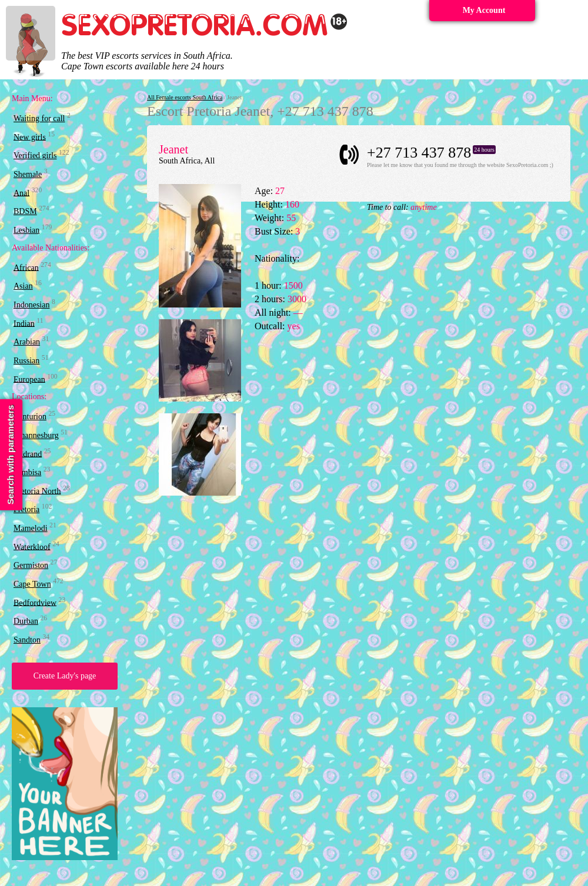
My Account (484, 10)
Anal (21, 193)
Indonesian (31, 305)
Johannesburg (36, 435)
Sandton (27, 640)
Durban (26, 621)
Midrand (28, 454)
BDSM (25, 211)
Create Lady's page (65, 676)
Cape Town (32, 584)
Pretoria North (37, 491)
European (29, 379)
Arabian (27, 342)
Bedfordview (35, 602)
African (26, 267)
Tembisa (27, 472)
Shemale (28, 174)
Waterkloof (32, 546)
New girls (30, 137)
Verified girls (35, 156)
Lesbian (26, 230)
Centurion (30, 417)
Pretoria (26, 509)
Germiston (31, 565)
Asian (23, 286)
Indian (24, 323)
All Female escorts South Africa (185, 97)
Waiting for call (39, 118)
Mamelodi (31, 528)
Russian (26, 361)
